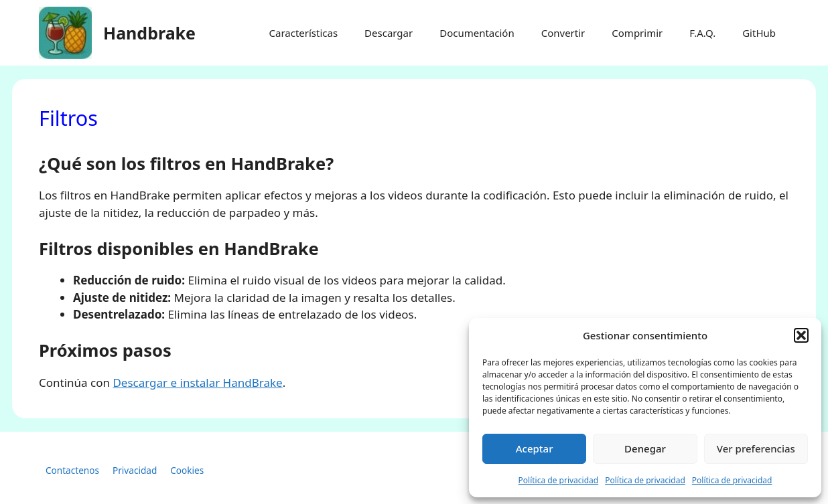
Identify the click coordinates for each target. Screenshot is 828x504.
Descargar (389, 33)
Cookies (187, 470)
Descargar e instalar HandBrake (197, 383)
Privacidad (135, 470)
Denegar (645, 448)
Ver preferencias (756, 448)
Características (303, 33)
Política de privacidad (559, 480)
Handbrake (149, 33)
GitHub (759, 33)
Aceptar (535, 448)
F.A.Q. (702, 33)
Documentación (477, 33)
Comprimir (637, 33)
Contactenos (72, 470)
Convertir (563, 33)
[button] (801, 335)
